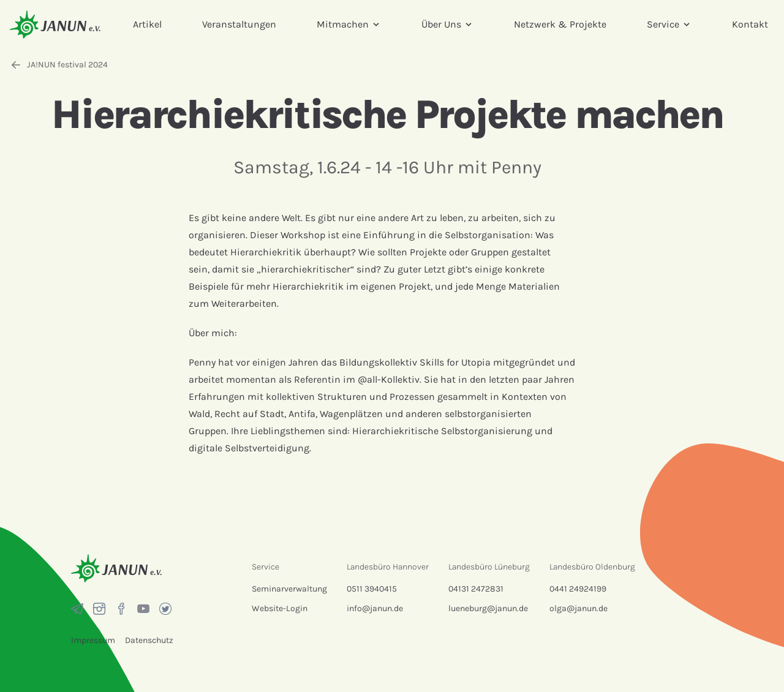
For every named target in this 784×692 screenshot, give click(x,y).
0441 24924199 (578, 589)
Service (669, 24)
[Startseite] (55, 24)
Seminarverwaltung (289, 589)
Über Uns (447, 24)
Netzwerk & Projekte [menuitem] (560, 24)
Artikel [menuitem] (147, 24)
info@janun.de (375, 608)
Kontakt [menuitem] (750, 24)
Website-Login (280, 608)
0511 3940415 (372, 589)
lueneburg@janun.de (488, 608)
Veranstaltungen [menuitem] (239, 24)
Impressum (93, 640)
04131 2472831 (476, 589)
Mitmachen (349, 24)
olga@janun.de (579, 608)
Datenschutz (149, 640)
